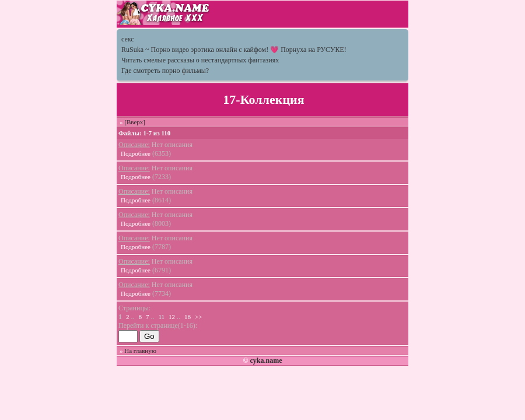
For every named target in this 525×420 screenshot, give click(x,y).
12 (172, 317)
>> (198, 317)
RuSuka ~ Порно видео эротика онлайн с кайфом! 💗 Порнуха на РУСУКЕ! (234, 50)
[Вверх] (135, 122)
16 (188, 317)
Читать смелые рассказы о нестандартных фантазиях (200, 60)
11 (162, 317)
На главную (140, 351)
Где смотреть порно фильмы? (165, 71)
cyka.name (266, 360)
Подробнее (136, 153)
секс (128, 39)
